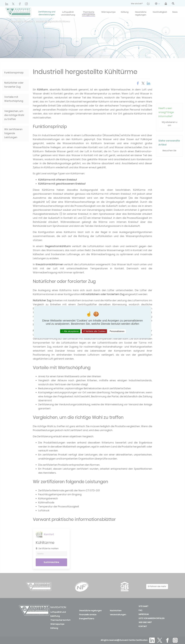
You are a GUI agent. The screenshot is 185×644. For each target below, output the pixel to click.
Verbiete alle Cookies (94, 331)
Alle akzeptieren (70, 331)
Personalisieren (117, 331)
